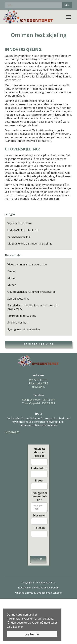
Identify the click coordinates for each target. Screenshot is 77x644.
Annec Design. (51, 588)
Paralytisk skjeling (19, 237)
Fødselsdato (39, 468)
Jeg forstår (32, 634)
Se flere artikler (39, 344)
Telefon (39, 528)
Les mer (18, 627)
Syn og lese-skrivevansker (24, 329)
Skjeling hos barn (18, 323)
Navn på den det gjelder (39, 452)
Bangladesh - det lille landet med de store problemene (33, 307)
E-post (39, 481)
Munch (12, 285)
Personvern (12, 432)
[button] (68, 17)
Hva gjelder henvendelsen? (39, 496)
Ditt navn (39, 516)
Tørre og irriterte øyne (22, 316)
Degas (11, 271)
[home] (29, 17)
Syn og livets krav (18, 299)
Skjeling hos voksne (20, 223)
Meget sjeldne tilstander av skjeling (30, 244)
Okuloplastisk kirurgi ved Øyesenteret (31, 292)
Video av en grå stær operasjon (27, 265)
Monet (12, 278)
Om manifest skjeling (23, 230)
